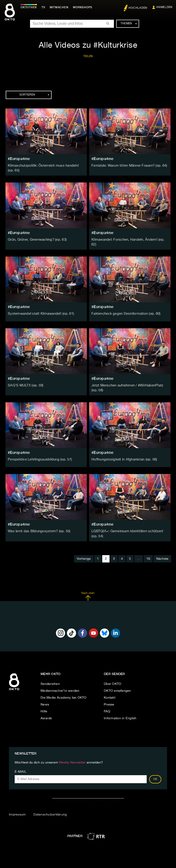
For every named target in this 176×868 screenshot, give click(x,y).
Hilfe (44, 708)
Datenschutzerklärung (50, 811)
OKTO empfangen (117, 687)
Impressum (17, 811)
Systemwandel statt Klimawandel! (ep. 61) (39, 311)
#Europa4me (19, 159)
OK (155, 775)
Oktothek (30, 7)
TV (44, 7)
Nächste (162, 555)
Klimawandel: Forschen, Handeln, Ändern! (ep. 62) (129, 239)
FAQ (107, 708)
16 (148, 555)
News (45, 701)
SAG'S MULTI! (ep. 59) (25, 383)
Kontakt (110, 694)
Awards (46, 714)
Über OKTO (113, 680)
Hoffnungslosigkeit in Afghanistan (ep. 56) (123, 456)
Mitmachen (60, 7)
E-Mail (21, 768)
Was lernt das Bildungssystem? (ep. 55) (38, 528)
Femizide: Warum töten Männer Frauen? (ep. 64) (128, 166)
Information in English (120, 714)
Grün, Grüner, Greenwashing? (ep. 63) (37, 239)
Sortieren (34, 95)
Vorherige (84, 555)
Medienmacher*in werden (60, 687)
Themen (129, 24)
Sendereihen (50, 680)
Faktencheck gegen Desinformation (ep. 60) (124, 311)
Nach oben (88, 592)
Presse (109, 701)
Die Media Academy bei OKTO (64, 694)
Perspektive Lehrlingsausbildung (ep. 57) (38, 456)
